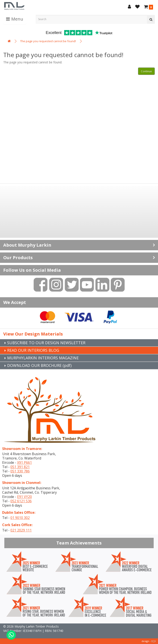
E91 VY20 (24, 497)
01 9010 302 (20, 518)
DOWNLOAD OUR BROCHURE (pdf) (39, 365)
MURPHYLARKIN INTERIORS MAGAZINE (43, 358)
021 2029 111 (21, 530)
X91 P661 (24, 463)
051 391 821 (20, 467)
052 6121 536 (21, 501)
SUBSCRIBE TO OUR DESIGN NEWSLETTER (46, 343)
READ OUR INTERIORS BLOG (33, 350)
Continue (146, 71)
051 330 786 (20, 471)
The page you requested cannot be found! (48, 41)
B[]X (154, 641)
